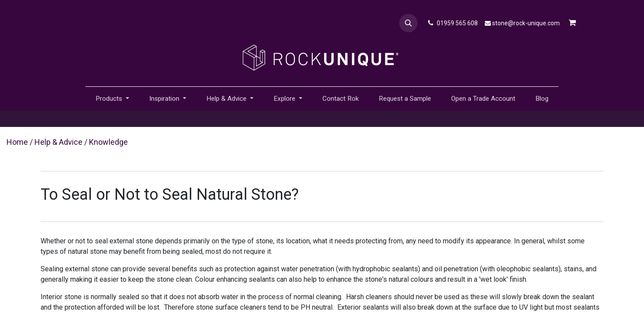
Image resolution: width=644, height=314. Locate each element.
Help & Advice (58, 142)
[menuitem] (341, 99)
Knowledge (108, 142)
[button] (408, 23)
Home (17, 142)
